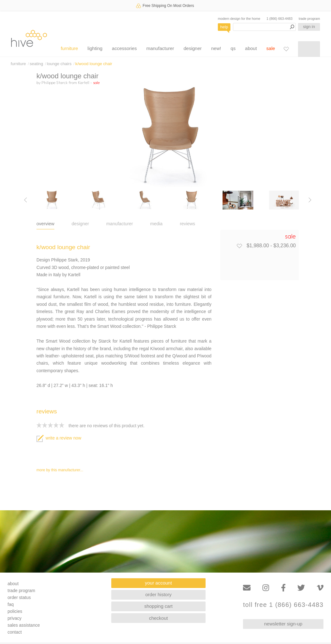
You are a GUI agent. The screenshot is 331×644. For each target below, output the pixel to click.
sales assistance (24, 625)
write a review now (59, 438)
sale (271, 48)
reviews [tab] (188, 224)
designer (193, 48)
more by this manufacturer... (60, 470)
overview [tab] (45, 224)
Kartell (84, 82)
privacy (14, 618)
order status (19, 597)
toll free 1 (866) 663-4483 (283, 605)
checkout (158, 618)
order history (158, 594)
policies (15, 611)
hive (29, 38)
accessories (124, 48)
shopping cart (158, 606)
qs (233, 48)
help (224, 27)
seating (36, 64)
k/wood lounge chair (94, 64)
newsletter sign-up (283, 624)
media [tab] (156, 224)
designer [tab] (80, 224)
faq (11, 604)
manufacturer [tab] (120, 224)
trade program (309, 19)
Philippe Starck (55, 82)
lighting (95, 48)
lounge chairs (59, 64)
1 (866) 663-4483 (280, 19)
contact (15, 632)
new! (216, 48)
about (251, 48)
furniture (69, 48)
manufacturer (160, 48)
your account (158, 583)
